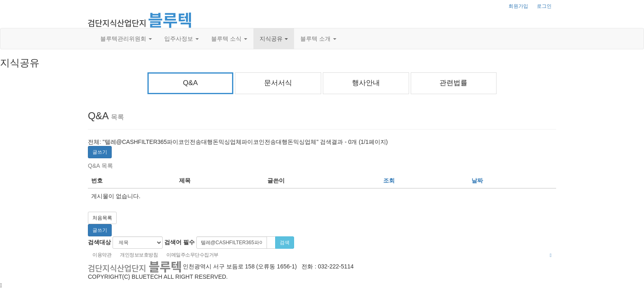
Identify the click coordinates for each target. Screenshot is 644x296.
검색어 (179, 242)
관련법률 (453, 83)
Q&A (191, 83)
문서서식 (278, 83)
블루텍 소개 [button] (318, 39)
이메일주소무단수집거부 (192, 255)
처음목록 (102, 218)
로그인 (544, 6)
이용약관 (102, 255)
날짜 (477, 180)
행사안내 (366, 83)
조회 (389, 180)
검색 (285, 243)
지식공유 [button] (274, 39)
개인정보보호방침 (139, 255)
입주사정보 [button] (182, 39)
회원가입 (518, 6)
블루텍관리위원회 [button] (126, 39)
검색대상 (99, 242)
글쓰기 (100, 152)
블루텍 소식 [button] (229, 39)
